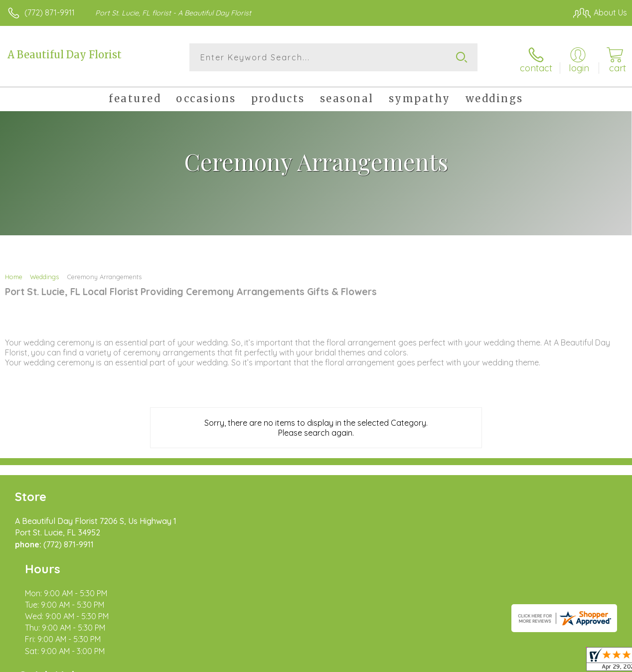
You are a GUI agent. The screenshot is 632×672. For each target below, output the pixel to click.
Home (14, 273)
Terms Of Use (399, 662)
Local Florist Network (529, 662)
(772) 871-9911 (50, 12)
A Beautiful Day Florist (65, 55)
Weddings (44, 273)
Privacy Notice (458, 662)
